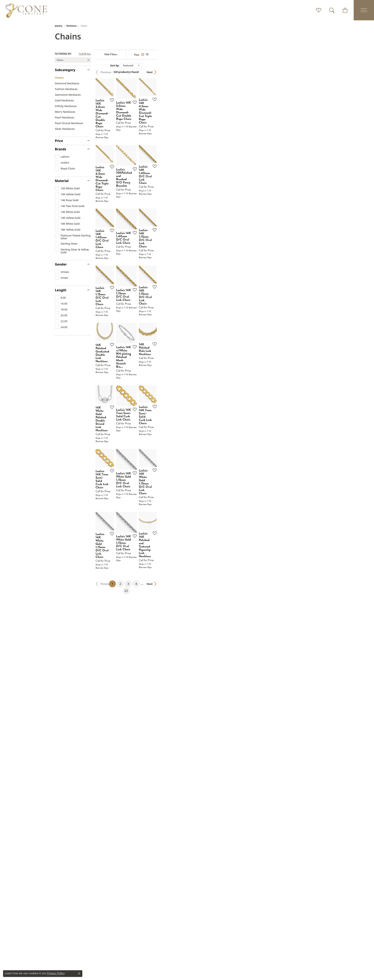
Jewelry (59, 26)
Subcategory (65, 70)
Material (62, 181)
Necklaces (72, 26)
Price (59, 141)
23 (224, 844)
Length (61, 290)
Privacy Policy (56, 973)
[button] (319, 10)
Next (312, 72)
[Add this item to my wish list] (165, 155)
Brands (61, 149)
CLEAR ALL (85, 54)
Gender (61, 264)
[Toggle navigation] (364, 10)
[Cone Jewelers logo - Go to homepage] (26, 10)
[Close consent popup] (79, 973)
